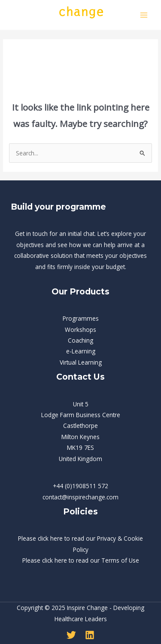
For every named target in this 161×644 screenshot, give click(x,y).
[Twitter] (71, 635)
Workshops (80, 330)
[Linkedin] (90, 635)
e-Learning (81, 351)
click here (50, 538)
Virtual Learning (81, 362)
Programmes (81, 318)
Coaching (80, 340)
